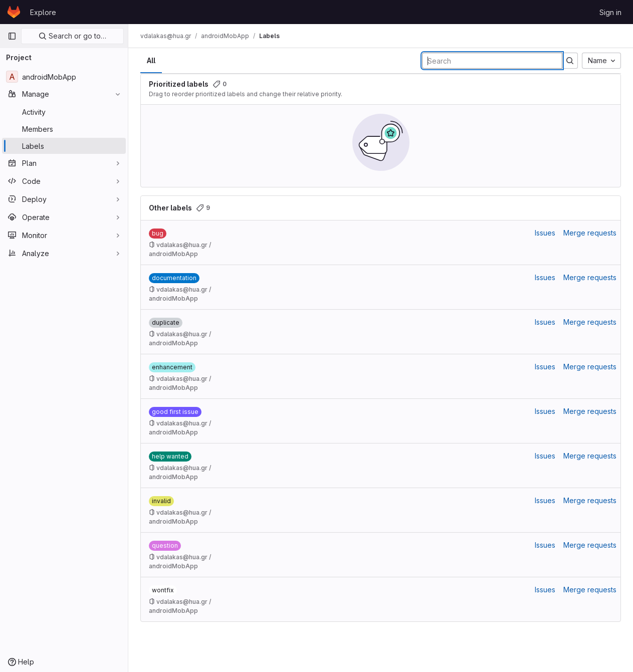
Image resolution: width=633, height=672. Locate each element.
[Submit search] (570, 61)
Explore (43, 12)
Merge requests (590, 233)
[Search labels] (492, 61)
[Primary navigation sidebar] (12, 36)
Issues (545, 233)
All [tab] (151, 60)
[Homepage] (14, 12)
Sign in (610, 12)
